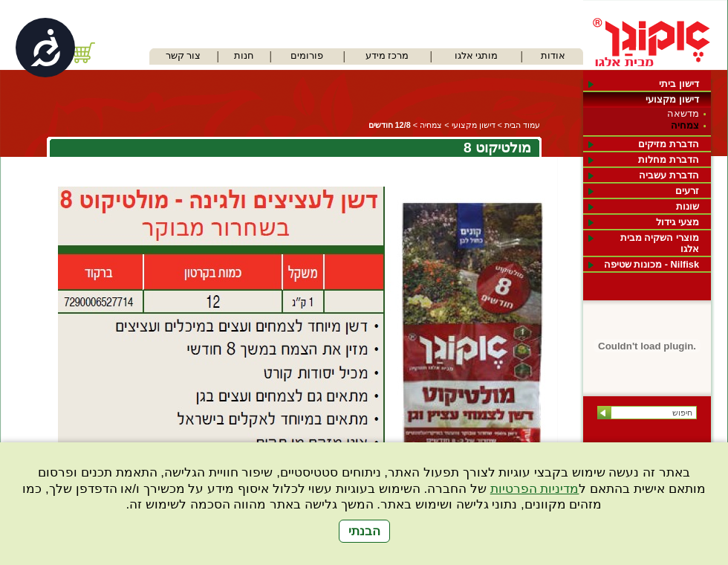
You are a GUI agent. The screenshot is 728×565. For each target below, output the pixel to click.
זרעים (687, 191)
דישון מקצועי (672, 99)
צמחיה (685, 125)
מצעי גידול (677, 222)
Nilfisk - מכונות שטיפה (651, 264)
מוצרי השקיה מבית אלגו (660, 243)
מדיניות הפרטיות (535, 489)
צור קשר (183, 55)
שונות (688, 206)
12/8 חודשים (390, 125)
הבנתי (364, 531)
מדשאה (683, 113)
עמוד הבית (522, 125)
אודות (553, 55)
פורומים (307, 55)
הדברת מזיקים (669, 144)
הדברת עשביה (669, 175)
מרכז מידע (387, 55)
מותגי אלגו (477, 55)
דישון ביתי (679, 84)
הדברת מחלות (669, 159)
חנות (244, 55)
